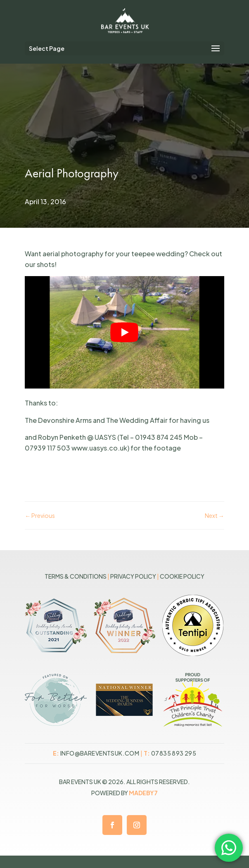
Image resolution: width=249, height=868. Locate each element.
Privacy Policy (133, 576)
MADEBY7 (143, 793)
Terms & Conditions (76, 576)
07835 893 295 (174, 753)
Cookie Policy (182, 576)
